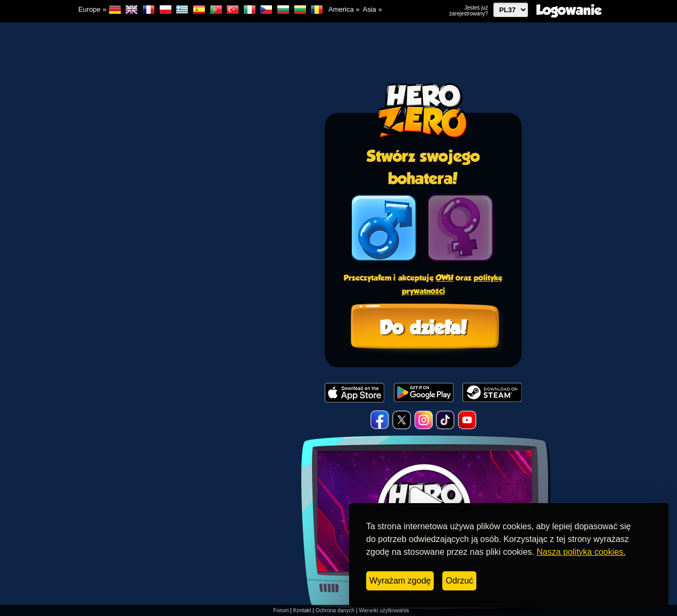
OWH (445, 278)
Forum (281, 610)
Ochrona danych (335, 610)
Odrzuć (459, 581)
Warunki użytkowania (384, 610)
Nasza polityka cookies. (581, 552)
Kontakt (302, 610)
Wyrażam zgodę (400, 581)
